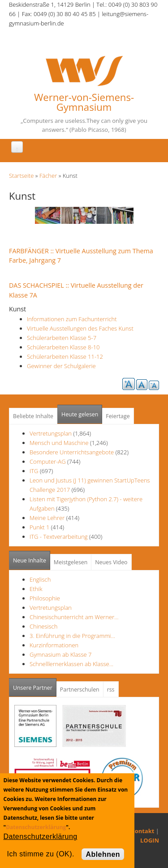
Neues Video (111, 562)
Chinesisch (43, 626)
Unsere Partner (35, 685)
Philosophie (45, 598)
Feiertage (118, 416)
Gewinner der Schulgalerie (61, 366)
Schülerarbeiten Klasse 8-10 (63, 347)
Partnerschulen (80, 690)
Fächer (48, 176)
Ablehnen (103, 854)
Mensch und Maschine (59, 443)
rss (111, 690)
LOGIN (150, 840)
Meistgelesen (71, 562)
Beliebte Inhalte (33, 416)
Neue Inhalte (30, 560)
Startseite (21, 176)
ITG (34, 471)
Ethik (36, 589)
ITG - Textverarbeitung (59, 537)
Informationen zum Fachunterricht (72, 319)
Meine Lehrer (48, 518)
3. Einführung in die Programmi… (72, 636)
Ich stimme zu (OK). (41, 854)
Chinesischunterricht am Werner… (74, 617)
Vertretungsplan (51, 433)
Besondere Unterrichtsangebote (72, 452)
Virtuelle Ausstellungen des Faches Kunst (80, 328)
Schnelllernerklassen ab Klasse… (71, 664)
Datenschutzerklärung (36, 827)
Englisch (40, 579)
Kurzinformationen (54, 645)
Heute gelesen (80, 414)
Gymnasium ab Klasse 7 (60, 654)
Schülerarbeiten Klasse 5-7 (62, 338)
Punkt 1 (39, 527)
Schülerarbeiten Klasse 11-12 (65, 356)
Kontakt (142, 831)
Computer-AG (48, 461)
